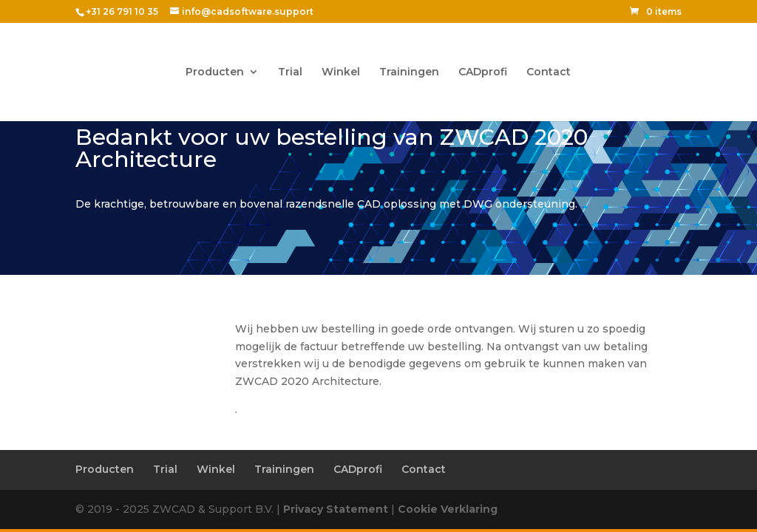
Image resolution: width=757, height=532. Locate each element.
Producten (215, 72)
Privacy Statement (336, 509)
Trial (290, 72)
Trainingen (409, 72)
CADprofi (483, 72)
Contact (549, 72)
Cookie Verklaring (448, 509)
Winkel (341, 72)
